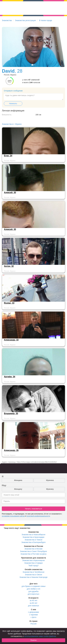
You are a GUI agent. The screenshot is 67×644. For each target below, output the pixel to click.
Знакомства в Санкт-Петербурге (33, 551)
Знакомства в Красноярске (33, 560)
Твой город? (33, 566)
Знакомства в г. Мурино (12, 124)
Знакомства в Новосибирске (34, 535)
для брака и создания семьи (33, 586)
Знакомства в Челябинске (33, 572)
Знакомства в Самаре (33, 563)
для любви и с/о (33, 589)
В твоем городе (46, 20)
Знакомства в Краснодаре (33, 537)
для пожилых (33, 606)
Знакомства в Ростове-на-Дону (33, 554)
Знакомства (7, 20)
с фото (34, 617)
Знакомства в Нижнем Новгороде (33, 577)
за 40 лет (33, 600)
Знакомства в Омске (33, 575)
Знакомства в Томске (33, 540)
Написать (13, 104)
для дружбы (33, 591)
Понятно (33, 640)
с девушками (34, 612)
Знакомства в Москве (33, 549)
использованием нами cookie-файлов (40, 636)
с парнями (33, 615)
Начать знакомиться (34, 509)
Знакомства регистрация (25, 20)
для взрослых (33, 594)
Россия (34, 624)
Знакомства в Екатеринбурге (33, 542)
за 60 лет (33, 603)
